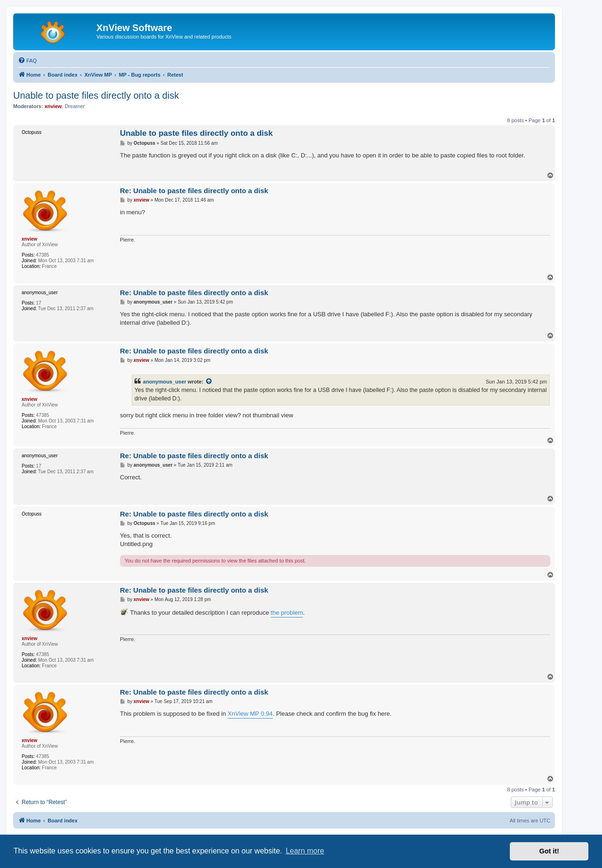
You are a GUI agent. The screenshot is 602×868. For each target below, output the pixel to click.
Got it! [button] (549, 851)
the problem (287, 613)
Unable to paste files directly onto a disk (96, 95)
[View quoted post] (209, 382)
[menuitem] (27, 61)
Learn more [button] (305, 851)
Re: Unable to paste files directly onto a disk (194, 191)
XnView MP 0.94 (250, 714)
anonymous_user (165, 382)
